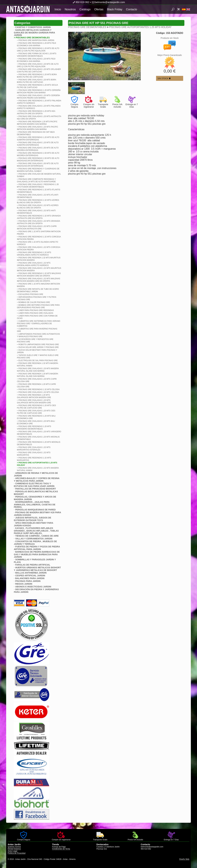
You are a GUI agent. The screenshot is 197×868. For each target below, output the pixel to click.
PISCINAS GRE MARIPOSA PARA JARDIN (36, 40)
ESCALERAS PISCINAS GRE (31, 294)
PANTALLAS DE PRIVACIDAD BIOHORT (36, 489)
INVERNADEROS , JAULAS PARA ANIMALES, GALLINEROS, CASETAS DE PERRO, (35, 504)
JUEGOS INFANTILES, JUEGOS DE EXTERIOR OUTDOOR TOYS (32, 519)
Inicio (58, 9)
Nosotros (70, 9)
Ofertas (99, 9)
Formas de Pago (59, 847)
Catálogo (85, 9)
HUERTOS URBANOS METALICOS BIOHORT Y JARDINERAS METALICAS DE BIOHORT (37, 569)
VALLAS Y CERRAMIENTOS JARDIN (34, 539)
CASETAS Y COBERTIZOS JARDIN (33, 27)
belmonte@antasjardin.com (108, 2)
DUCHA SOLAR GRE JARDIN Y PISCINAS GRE (39, 347)
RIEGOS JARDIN (24, 584)
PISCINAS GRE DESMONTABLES (87, 27)
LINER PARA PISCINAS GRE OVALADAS (36, 313)
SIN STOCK (164, 78)
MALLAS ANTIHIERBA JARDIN (31, 573)
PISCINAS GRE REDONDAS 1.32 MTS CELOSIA (39, 389)
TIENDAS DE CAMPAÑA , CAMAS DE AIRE (37, 536)
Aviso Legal (12, 851)
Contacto (131, 9)
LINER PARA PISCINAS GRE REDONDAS (36, 310)
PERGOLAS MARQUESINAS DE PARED (35, 510)
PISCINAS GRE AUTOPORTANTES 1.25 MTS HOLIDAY (140, 27)
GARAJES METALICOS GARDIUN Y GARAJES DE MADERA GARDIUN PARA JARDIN (34, 33)
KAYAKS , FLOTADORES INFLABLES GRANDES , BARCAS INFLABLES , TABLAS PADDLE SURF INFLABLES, (36, 531)
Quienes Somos (14, 847)
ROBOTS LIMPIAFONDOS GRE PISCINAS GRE (39, 344)
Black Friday (115, 9)
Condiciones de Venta (61, 849)
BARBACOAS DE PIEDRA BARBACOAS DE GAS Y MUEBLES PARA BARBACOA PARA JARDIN (37, 554)
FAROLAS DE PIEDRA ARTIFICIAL (33, 565)
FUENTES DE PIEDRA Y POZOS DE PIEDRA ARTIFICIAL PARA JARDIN (37, 548)
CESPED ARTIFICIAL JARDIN (30, 576)
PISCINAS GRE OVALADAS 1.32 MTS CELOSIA (39, 392)
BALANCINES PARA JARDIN (30, 578)
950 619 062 (81, 2)
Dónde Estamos (14, 849)
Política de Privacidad (17, 853)
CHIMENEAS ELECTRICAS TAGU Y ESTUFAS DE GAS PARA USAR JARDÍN (34, 485)
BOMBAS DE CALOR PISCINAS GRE (34, 302)
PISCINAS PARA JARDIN (28, 581)
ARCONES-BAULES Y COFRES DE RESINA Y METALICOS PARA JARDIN (37, 480)
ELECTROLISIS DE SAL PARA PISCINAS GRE (38, 360)
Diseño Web (184, 859)
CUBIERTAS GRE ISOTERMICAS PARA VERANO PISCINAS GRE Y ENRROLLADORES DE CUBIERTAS (39, 324)
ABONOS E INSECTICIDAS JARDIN (33, 587)
